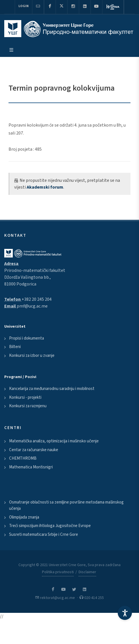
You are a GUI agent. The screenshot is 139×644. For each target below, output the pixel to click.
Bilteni (15, 347)
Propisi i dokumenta (27, 338)
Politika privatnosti (58, 572)
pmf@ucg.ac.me (32, 306)
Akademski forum (45, 187)
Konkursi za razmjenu (28, 406)
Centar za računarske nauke (34, 450)
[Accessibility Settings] (125, 613)
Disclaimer (87, 572)
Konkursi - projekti (25, 397)
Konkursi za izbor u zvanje (32, 356)
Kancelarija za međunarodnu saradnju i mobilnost (52, 389)
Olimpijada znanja (24, 517)
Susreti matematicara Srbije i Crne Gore (44, 535)
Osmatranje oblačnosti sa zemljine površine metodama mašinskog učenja (66, 506)
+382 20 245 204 (37, 299)
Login (24, 6)
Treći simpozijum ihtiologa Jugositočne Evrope (50, 526)
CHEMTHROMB (23, 458)
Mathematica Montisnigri (31, 467)
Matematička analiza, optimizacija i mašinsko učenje (54, 441)
